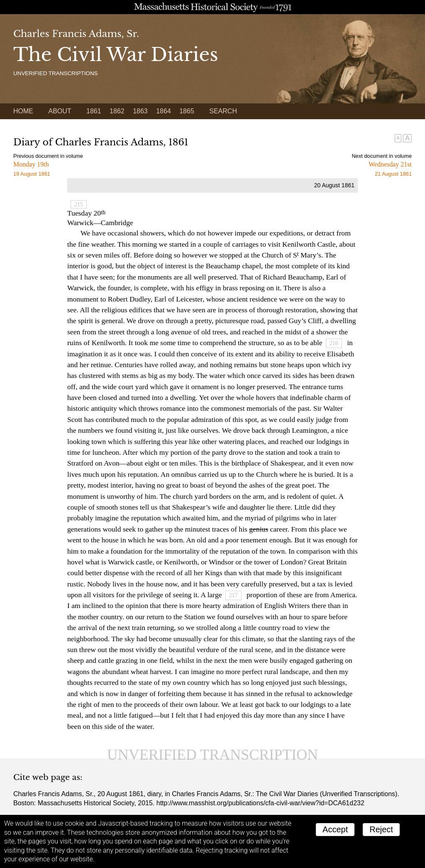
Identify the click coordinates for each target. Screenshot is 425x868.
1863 (140, 111)
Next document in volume (382, 156)
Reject (381, 829)
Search (223, 111)
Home (23, 111)
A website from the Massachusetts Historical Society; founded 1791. (212, 7)
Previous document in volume (48, 156)
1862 (117, 111)
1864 (164, 111)
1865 (187, 111)
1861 (94, 111)
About (60, 111)
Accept (335, 829)
